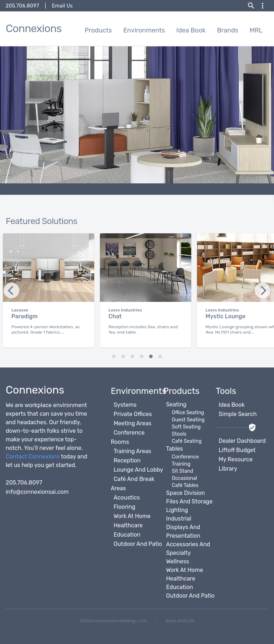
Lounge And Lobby (138, 470)
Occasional (185, 478)
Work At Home (132, 516)
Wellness (178, 561)
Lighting (177, 510)
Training (181, 464)
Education (127, 535)
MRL (256, 30)
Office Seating (188, 413)
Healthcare (128, 525)
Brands (227, 30)
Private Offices (133, 414)
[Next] (11, 290)
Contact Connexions (33, 457)
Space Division (186, 493)
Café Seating (187, 441)
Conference (186, 457)
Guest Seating (188, 420)
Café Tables (185, 485)
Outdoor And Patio (138, 544)
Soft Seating (186, 427)
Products (98, 30)
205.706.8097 (22, 6)
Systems (125, 405)
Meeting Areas (132, 423)
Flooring (124, 507)
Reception (127, 460)
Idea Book (191, 30)
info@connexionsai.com (37, 492)
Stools (179, 434)
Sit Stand (183, 471)
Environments (144, 30)
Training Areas (132, 451)
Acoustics (127, 498)
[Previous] (263, 290)
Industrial (179, 519)
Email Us (62, 6)
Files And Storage (189, 501)
